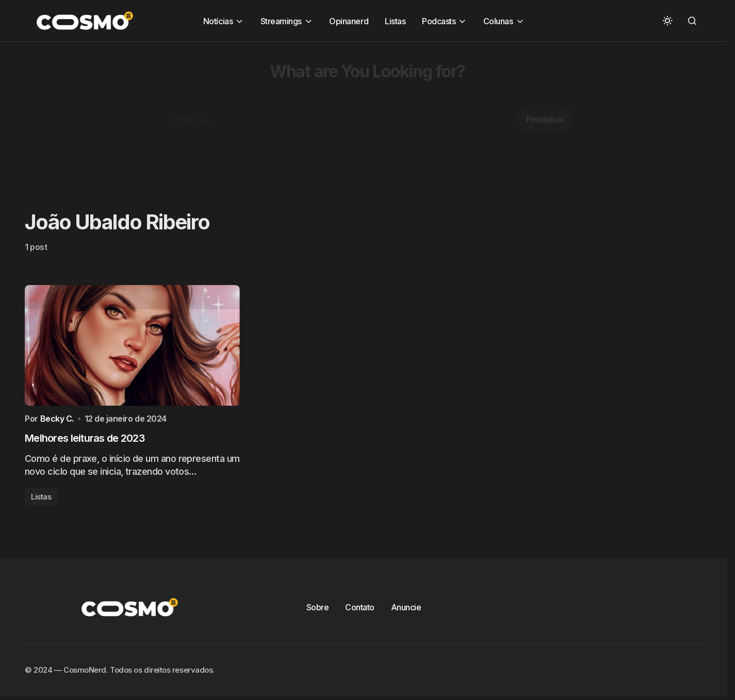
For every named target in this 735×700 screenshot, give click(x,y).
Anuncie (406, 609)
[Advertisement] (309, 114)
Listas (41, 499)
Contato (360, 609)
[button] (667, 21)
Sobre (318, 609)
